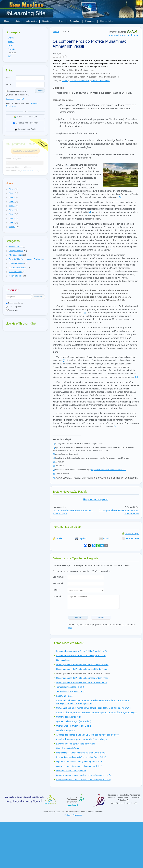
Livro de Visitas (107, 21)
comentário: (59, 596)
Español (11, 45)
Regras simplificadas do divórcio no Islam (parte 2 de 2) (81, 757)
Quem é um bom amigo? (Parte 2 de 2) (74, 726)
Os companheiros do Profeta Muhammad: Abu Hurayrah (81, 682)
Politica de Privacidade (73, 815)
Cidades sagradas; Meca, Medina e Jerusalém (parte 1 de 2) (83, 775)
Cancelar (101, 618)
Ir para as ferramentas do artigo (124, 35)
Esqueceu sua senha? (15, 99)
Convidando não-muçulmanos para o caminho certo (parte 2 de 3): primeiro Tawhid (93, 708)
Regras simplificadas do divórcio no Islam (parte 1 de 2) (81, 753)
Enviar (78, 618)
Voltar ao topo (130, 533)
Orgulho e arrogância (66, 730)
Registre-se (47, 21)
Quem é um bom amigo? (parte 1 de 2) (74, 721)
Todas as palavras (14, 303)
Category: (57, 81)
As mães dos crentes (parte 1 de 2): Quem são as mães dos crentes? (87, 735)
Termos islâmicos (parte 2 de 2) (70, 691)
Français (11, 49)
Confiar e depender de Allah (69, 717)
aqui (70, 628)
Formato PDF (130, 538)
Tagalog (11, 42)
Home (7, 21)
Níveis (62, 21)
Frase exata (12, 310)
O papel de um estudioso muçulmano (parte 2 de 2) (79, 766)
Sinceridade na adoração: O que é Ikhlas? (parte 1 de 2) (81, 651)
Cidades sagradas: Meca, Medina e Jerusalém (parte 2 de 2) (83, 780)
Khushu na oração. (65, 696)
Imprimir (81, 538)
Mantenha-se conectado (17, 91)
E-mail (104, 538)
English (11, 38)
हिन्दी (9, 57)
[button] (7, 189)
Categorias (75, 21)
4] (90, 212)
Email (8, 78)
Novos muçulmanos (27, 10)
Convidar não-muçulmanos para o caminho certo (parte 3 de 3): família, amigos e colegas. (97, 712)
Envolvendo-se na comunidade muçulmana (76, 744)
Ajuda (18, 21)
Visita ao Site (31, 21)
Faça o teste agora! (96, 499)
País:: (56, 590)
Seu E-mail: (59, 583)
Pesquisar (91, 21)
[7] (64, 360)
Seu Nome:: (59, 577)
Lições (65, 81)
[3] (120, 197)
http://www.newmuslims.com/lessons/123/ (109, 470)
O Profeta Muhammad (80, 81)
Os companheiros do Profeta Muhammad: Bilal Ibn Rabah (82, 669)
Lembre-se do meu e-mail (18, 95)
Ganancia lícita (63, 660)
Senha (8, 84)
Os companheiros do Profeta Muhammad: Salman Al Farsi (82, 665)
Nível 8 (56, 31)
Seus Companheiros (100, 81)
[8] (136, 377)
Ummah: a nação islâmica (68, 748)
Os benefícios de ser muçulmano (71, 771)
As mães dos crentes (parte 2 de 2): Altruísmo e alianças (82, 739)
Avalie (57, 538)
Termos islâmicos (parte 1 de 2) (70, 687)
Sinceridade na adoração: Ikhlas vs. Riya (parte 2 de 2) (81, 656)
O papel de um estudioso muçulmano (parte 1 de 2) (79, 762)
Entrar (40, 91)
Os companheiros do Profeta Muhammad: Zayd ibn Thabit (82, 678)
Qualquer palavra (14, 307)
